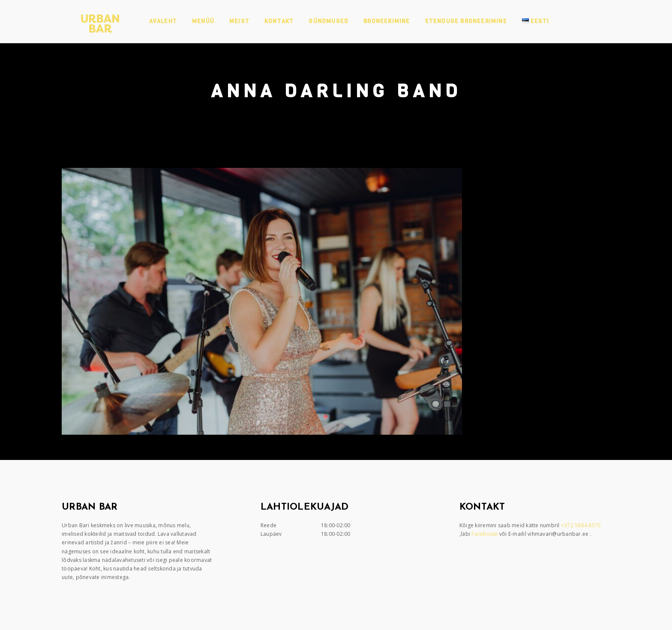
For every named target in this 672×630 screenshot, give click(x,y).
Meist (239, 21)
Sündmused (328, 21)
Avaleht (163, 21)
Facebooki (485, 534)
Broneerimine (387, 21)
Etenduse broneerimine (466, 21)
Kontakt (279, 21)
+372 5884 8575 (582, 525)
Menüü (203, 21)
